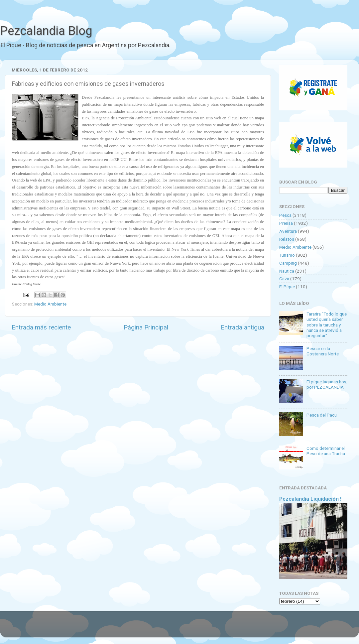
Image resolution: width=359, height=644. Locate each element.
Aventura (288, 231)
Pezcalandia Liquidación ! (310, 499)
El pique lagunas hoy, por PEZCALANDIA (327, 384)
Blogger (248, 627)
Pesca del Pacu (322, 415)
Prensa (286, 223)
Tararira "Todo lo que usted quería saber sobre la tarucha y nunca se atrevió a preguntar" (327, 325)
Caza (284, 279)
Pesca (285, 215)
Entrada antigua (242, 327)
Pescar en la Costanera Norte (323, 351)
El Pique (287, 287)
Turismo (287, 255)
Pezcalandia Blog (46, 31)
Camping (288, 263)
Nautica (287, 271)
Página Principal (146, 327)
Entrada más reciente (41, 327)
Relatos (287, 239)
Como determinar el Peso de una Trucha (326, 451)
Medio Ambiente (50, 304)
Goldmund (191, 627)
